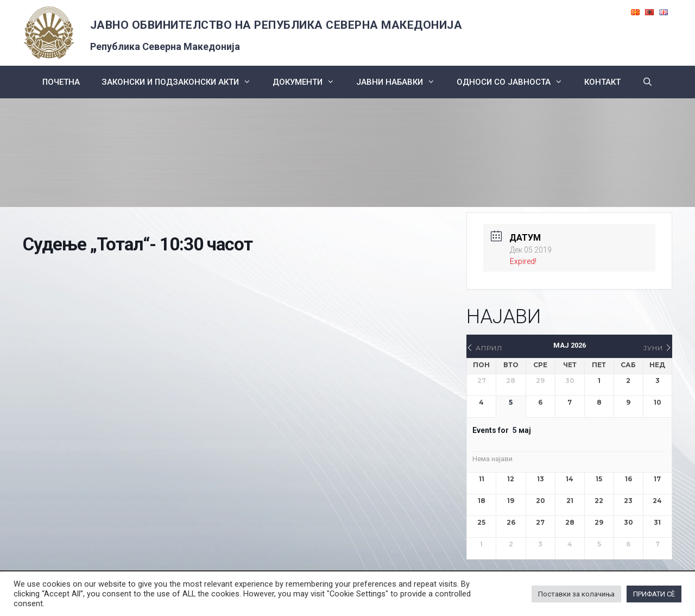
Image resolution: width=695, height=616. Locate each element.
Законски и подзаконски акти (182, 82)
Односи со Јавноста (515, 82)
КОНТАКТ (602, 82)
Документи (309, 82)
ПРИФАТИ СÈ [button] (654, 594)
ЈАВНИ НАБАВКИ (401, 82)
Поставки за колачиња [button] (576, 594)
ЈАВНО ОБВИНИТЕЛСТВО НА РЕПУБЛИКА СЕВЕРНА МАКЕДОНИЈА (276, 25)
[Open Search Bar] (647, 82)
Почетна (61, 82)
